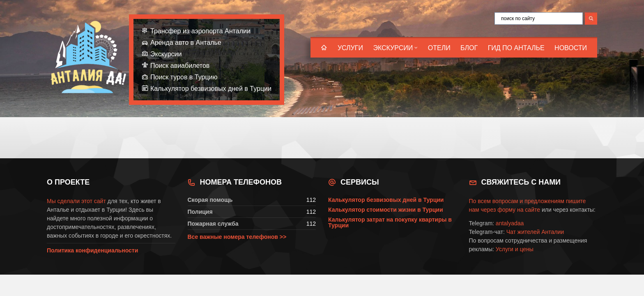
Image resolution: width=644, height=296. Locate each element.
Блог (469, 48)
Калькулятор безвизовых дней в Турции (211, 89)
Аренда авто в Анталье (186, 43)
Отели (439, 48)
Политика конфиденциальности (92, 250)
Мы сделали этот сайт (76, 201)
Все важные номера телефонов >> (237, 237)
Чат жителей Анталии (535, 232)
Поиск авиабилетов (180, 66)
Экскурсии (393, 48)
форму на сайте (519, 210)
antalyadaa (510, 223)
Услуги (350, 48)
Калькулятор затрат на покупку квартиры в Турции (390, 222)
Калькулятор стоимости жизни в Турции (386, 210)
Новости (571, 48)
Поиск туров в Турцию (184, 77)
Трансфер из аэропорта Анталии (200, 31)
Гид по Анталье (516, 48)
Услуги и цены (515, 249)
